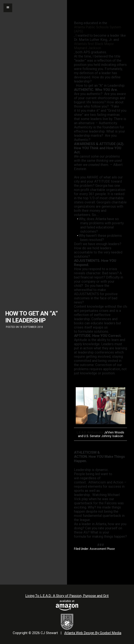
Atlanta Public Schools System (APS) (98, 29)
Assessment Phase (102, 549)
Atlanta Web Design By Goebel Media (93, 633)
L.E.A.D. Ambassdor (90, 432)
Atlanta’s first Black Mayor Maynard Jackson (94, 46)
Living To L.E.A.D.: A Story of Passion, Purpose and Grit (67, 596)
